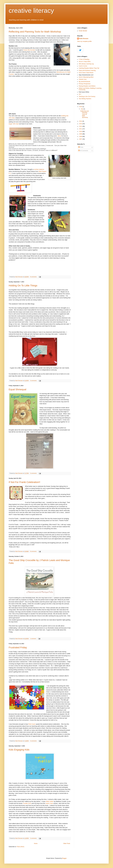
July (82, 109)
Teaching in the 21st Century (87, 97)
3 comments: (34, 381)
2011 (81, 129)
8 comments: (34, 277)
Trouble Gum (27, 803)
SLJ (80, 94)
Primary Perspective (85, 84)
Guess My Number (29, 50)
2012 (81, 126)
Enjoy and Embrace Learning (87, 70)
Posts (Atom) (20, 847)
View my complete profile (84, 41)
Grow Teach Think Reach (86, 73)
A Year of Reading (84, 59)
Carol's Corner (83, 66)
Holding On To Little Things (23, 286)
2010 (81, 131)
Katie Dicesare (84, 39)
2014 (81, 121)
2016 (81, 107)
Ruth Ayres (32, 724)
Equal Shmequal (17, 389)
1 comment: (33, 639)
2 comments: (34, 838)
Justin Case (49, 803)
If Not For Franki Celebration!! (24, 482)
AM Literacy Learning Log (86, 64)
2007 (81, 139)
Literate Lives (83, 79)
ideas (59, 136)
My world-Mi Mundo (84, 82)
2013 (81, 124)
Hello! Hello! (50, 801)
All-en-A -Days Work (85, 62)
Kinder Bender (83, 31)
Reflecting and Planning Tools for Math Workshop (35, 32)
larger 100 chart (14, 124)
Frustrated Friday (18, 647)
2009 (81, 134)
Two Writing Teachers (85, 99)
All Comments (83, 151)
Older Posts (67, 843)
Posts (81, 147)
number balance (39, 169)
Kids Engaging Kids (19, 750)
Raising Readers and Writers (87, 86)
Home (36, 843)
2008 (81, 136)
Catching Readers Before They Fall (89, 68)
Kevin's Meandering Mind (86, 77)
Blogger (64, 858)
